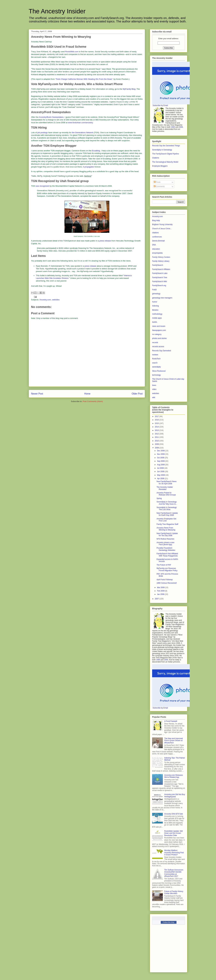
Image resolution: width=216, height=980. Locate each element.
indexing (155, 306)
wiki (154, 397)
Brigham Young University (162, 224)
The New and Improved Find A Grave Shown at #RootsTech (174, 741)
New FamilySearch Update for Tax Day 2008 (167, 534)
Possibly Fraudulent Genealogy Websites (166, 549)
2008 (157, 448)
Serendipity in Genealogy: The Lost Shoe (167, 508)
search (155, 363)
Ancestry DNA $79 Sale (174, 814)
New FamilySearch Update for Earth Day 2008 (167, 514)
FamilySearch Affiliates (161, 269)
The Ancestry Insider (57, 11)
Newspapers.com (159, 330)
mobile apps (157, 318)
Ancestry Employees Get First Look (166, 520)
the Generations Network (83, 133)
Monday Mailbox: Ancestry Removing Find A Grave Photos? (174, 853)
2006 (181, 127)
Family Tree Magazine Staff (167, 524)
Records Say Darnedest (162, 351)
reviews (155, 355)
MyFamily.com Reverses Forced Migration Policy (167, 569)
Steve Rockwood (159, 371)
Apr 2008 (161, 478)
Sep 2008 (161, 461)
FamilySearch (158, 265)
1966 (173, 127)
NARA (155, 322)
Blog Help (156, 220)
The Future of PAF (164, 565)
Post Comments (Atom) (93, 401)
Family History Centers (161, 257)
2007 (157, 599)
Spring (159, 498)
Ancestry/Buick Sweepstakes (51, 117)
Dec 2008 (161, 451)
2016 (157, 420)
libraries (155, 310)
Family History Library (161, 261)
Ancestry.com (45, 300)
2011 (157, 437)
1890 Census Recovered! (167, 583)
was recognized (42, 186)
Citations (156, 158)
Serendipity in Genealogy (162, 150)
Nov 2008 (161, 454)
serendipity (156, 367)
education (156, 249)
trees (154, 385)
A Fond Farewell (171, 721)
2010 (157, 441)
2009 (157, 444)
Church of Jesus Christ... (162, 229)
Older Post (137, 394)
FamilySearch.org (159, 285)
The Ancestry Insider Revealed (165, 488)
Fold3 (154, 290)
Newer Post (37, 394)
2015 (157, 423)
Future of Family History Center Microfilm (174, 892)
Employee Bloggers (160, 166)
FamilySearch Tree (160, 277)
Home (87, 394)
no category (157, 334)
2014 (157, 427)
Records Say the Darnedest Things (166, 146)
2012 (157, 434)
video (154, 389)
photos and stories (159, 338)
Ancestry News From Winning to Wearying (166, 529)
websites (56, 300)
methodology (157, 314)
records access (158, 347)
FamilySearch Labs (160, 273)
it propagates (88, 167)
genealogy (156, 294)
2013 (157, 430)
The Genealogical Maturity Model (165, 162)
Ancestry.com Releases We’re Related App (174, 776)
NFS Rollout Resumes (165, 539)
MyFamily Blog (129, 89)
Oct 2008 (161, 458)
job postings (43, 133)
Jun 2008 (161, 472)
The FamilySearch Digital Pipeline (165, 154)
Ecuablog (96, 151)
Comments (159, 186)
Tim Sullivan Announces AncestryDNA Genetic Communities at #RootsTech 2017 (174, 873)
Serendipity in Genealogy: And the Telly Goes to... (167, 503)
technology (156, 375)
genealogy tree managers (162, 298)
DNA (154, 245)
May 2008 (161, 475)
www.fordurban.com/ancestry (80, 123)
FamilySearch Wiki (159, 281)
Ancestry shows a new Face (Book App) (165, 544)
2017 (157, 416)
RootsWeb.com (72, 52)
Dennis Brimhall (158, 241)
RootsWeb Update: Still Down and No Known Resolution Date (174, 833)
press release (105, 241)
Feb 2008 (161, 591)
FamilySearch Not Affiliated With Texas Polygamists (167, 555)
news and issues (159, 326)
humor (155, 302)
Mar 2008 (161, 587)
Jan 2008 (161, 594)
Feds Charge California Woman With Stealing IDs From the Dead (84, 79)
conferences (157, 237)
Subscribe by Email (160, 105)
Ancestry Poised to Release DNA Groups (166, 494)
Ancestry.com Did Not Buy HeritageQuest (175, 795)
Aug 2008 (161, 465)
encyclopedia (157, 253)
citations (155, 233)
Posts (157, 182)
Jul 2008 (161, 468)
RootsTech (156, 359)
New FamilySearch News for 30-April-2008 (167, 483)
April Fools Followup (165, 580)
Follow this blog (169, 922)
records (155, 343)
